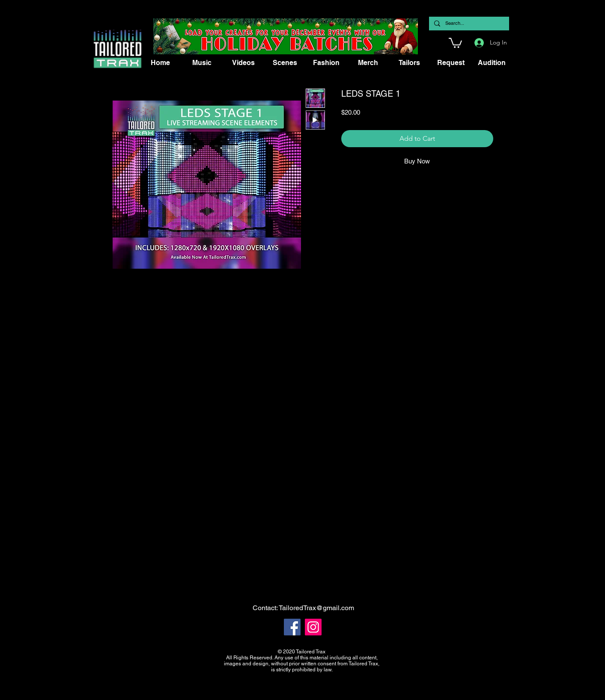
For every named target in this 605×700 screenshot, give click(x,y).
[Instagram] (313, 627)
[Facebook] (292, 627)
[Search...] (468, 24)
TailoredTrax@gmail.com (316, 608)
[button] (455, 42)
